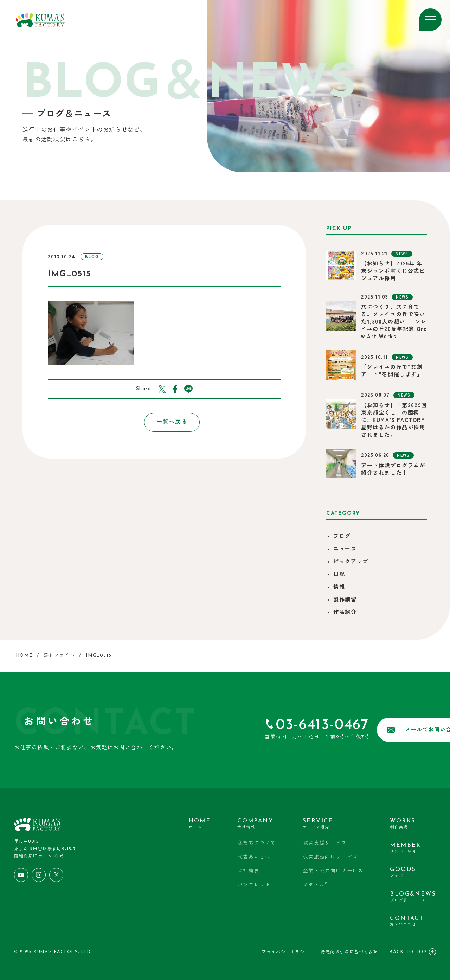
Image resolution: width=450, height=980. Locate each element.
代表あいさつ (255, 857)
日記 (339, 575)
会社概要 (249, 871)
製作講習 (345, 600)
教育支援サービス (325, 843)
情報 (339, 587)
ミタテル (315, 885)
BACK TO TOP (413, 950)
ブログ (342, 537)
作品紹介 (345, 613)
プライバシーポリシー (285, 950)
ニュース (345, 549)
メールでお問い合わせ (377, 730)
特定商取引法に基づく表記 (349, 950)
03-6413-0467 (264, 725)
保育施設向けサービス (330, 857)
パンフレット (255, 885)
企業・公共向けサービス (333, 871)
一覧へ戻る (164, 422)
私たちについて (257, 843)
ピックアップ (351, 562)
